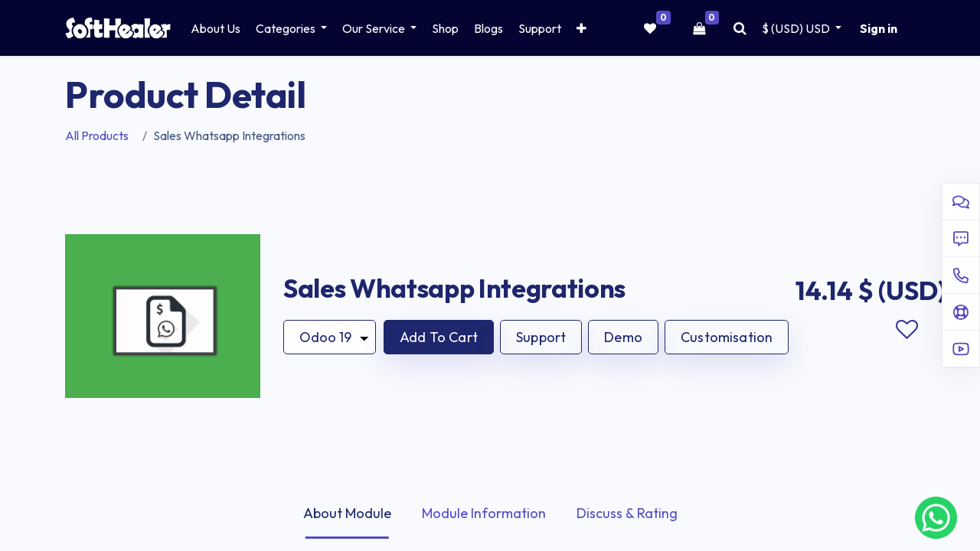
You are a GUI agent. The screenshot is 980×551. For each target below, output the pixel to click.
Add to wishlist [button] (906, 330)
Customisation (727, 337)
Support (541, 337)
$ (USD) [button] (797, 28)
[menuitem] (216, 28)
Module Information (484, 513)
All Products (97, 135)
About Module (347, 513)
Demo (623, 337)
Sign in (879, 28)
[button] (581, 28)
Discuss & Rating (627, 513)
